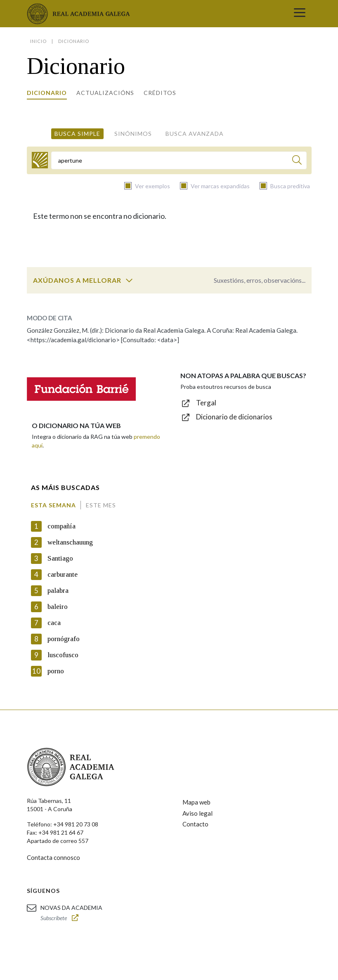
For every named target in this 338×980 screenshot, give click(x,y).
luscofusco (63, 655)
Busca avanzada (195, 134)
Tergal (206, 403)
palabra (58, 591)
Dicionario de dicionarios (234, 417)
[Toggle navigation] (300, 14)
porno (56, 671)
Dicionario (47, 93)
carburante (63, 574)
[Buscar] (297, 161)
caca (54, 623)
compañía (61, 526)
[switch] (129, 280)
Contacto (195, 824)
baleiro (58, 607)
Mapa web (196, 802)
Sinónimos (133, 134)
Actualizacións (105, 93)
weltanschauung (70, 542)
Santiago (60, 558)
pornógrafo (64, 639)
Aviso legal (197, 813)
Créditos (160, 93)
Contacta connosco (53, 857)
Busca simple (77, 134)
